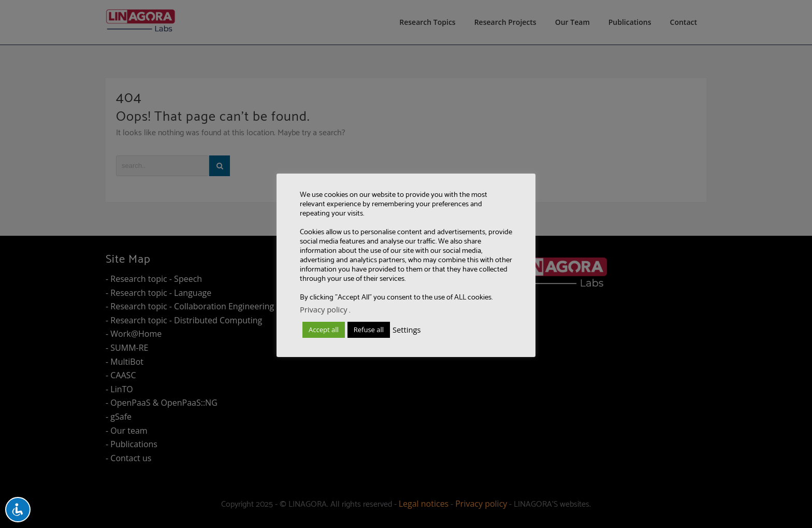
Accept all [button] (324, 330)
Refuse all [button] (369, 330)
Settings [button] (407, 330)
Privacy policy (324, 309)
